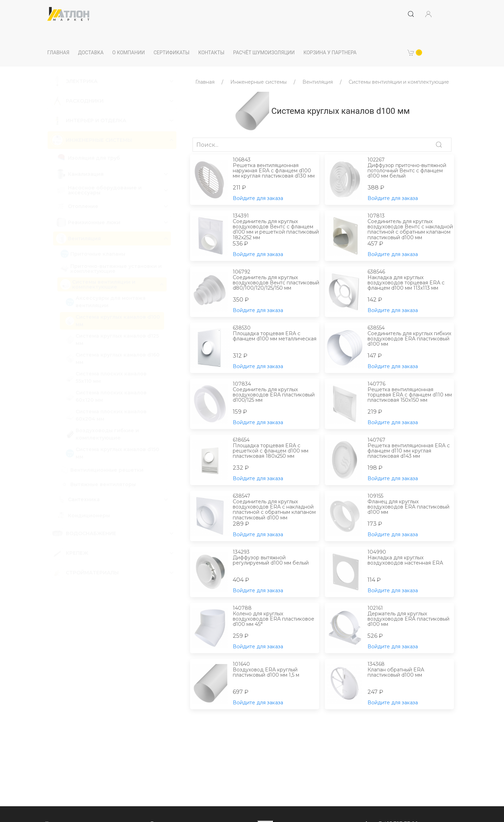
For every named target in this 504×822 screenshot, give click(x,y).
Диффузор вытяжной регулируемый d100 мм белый (276, 558)
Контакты (211, 53)
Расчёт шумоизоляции (264, 53)
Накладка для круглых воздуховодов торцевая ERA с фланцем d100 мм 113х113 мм (411, 280)
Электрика (82, 81)
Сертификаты (172, 53)
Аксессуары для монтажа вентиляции (106, 302)
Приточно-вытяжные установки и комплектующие (111, 269)
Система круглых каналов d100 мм (113, 321)
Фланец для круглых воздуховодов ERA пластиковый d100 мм (411, 504)
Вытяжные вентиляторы (98, 484)
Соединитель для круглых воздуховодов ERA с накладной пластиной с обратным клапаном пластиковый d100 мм (276, 507)
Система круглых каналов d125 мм (112, 340)
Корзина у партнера (330, 53)
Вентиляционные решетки (102, 470)
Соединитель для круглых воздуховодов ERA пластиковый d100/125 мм (276, 392)
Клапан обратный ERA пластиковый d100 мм (411, 670)
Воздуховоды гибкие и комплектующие (102, 434)
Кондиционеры (83, 516)
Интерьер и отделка (96, 120)
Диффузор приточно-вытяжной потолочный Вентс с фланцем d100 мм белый (411, 168)
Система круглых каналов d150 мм (112, 453)
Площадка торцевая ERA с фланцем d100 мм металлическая (276, 334)
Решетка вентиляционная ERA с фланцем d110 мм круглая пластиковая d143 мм (411, 448)
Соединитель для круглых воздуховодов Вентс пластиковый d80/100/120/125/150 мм (276, 280)
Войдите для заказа (258, 198)
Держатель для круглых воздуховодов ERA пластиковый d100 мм (411, 616)
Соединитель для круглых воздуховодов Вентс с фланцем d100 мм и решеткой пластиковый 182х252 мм (276, 226)
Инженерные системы (99, 140)
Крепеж (77, 553)
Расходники (85, 101)
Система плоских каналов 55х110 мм (106, 377)
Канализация (86, 174)
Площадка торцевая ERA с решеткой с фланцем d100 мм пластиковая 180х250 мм (276, 448)
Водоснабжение (91, 533)
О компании (129, 53)
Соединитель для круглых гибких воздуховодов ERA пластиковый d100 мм (411, 336)
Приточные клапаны (93, 254)
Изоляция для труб (88, 158)
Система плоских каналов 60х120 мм (106, 396)
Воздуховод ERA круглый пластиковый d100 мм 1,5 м (276, 670)
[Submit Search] (411, 14)
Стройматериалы (92, 573)
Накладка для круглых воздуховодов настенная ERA (411, 558)
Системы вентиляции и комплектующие (104, 284)
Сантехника (84, 499)
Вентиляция (84, 239)
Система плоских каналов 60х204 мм (106, 415)
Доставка (91, 53)
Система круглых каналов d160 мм (113, 358)
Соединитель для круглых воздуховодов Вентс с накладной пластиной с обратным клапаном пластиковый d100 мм (411, 226)
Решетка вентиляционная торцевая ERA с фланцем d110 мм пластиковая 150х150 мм (411, 392)
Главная (58, 53)
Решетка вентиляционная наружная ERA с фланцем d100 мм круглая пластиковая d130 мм (276, 168)
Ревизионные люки (94, 222)
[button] (415, 53)
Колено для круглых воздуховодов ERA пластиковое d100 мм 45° (276, 616)
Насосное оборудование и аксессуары (105, 190)
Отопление (83, 206)
